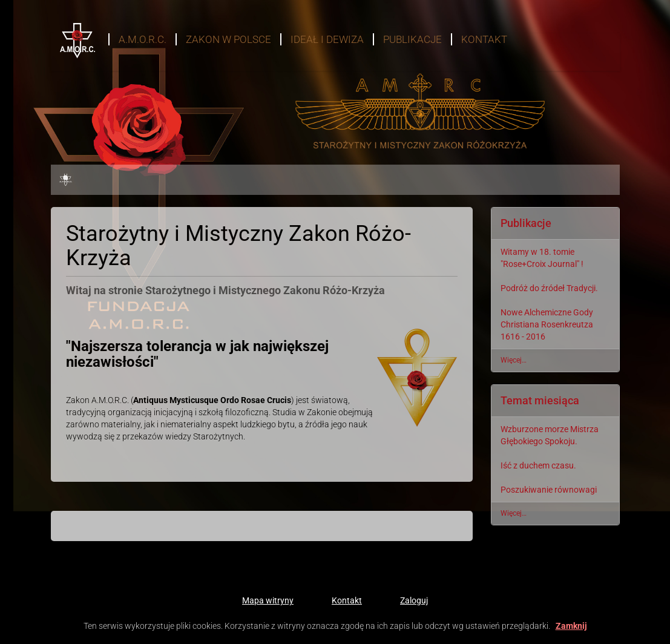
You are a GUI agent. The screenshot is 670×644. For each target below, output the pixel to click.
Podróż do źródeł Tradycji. (549, 288)
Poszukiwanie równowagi (549, 490)
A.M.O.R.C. (143, 39)
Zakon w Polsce (228, 39)
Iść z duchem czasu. (538, 465)
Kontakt (484, 39)
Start (71, 27)
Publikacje (412, 39)
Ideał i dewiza (327, 39)
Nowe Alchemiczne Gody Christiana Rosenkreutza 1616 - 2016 (547, 324)
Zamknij (571, 626)
